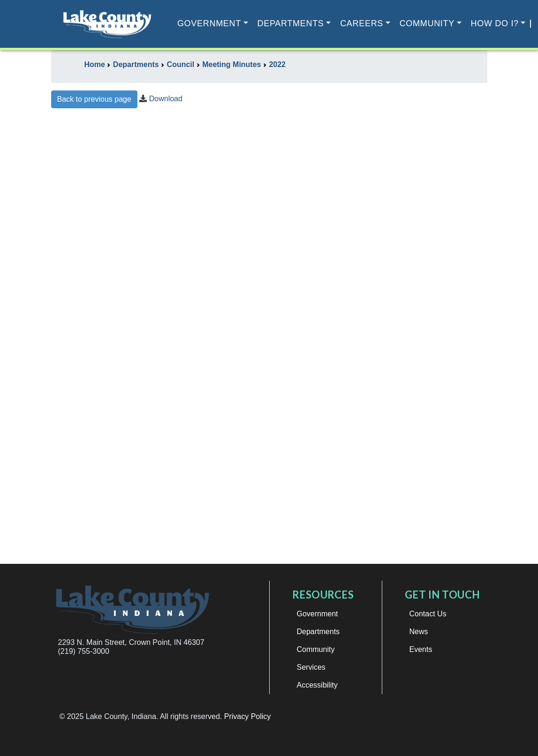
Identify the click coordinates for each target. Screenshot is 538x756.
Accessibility (317, 685)
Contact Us (428, 614)
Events (421, 649)
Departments (291, 23)
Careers (362, 23)
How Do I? (495, 23)
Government (209, 23)
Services (311, 667)
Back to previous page (94, 99)
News (419, 632)
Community (427, 23)
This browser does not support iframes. (269, 340)
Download (166, 99)
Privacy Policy (248, 716)
